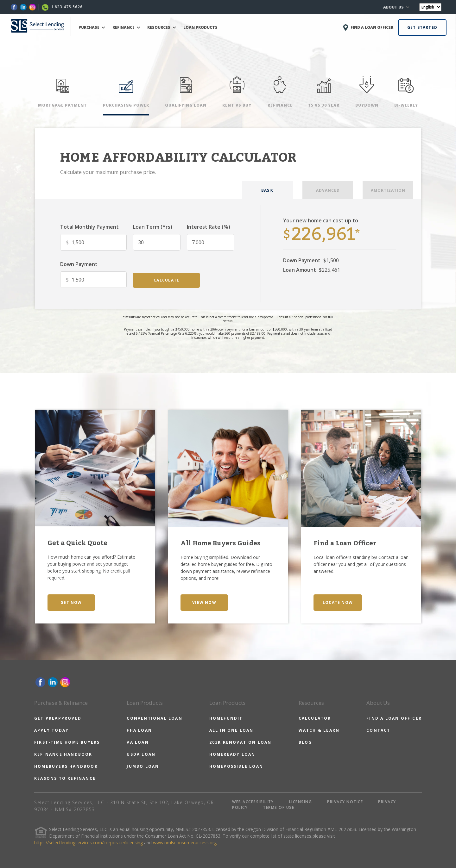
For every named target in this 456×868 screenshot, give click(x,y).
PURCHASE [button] (92, 27)
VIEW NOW (204, 602)
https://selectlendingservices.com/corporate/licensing (89, 843)
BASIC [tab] (268, 190)
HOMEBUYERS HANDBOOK (66, 766)
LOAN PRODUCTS (200, 27)
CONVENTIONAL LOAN (154, 718)
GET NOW (71, 602)
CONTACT (378, 730)
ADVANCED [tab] (328, 190)
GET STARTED (422, 27)
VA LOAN (138, 742)
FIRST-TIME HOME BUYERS (67, 742)
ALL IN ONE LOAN (231, 730)
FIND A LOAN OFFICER (394, 718)
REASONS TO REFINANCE (65, 778)
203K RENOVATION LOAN (241, 742)
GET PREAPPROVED (58, 718)
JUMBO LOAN (143, 766)
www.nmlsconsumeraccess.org (185, 843)
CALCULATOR (315, 718)
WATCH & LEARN (319, 730)
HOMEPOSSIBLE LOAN (236, 766)
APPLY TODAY (51, 730)
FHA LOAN (139, 730)
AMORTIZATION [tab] (388, 190)
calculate (166, 280)
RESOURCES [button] (162, 27)
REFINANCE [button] (126, 27)
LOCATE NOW (338, 602)
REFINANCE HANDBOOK (63, 754)
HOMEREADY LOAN (232, 754)
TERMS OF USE (279, 807)
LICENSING (301, 802)
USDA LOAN (141, 754)
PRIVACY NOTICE (345, 802)
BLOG (305, 742)
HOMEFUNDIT (226, 718)
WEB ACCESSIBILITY (253, 802)
